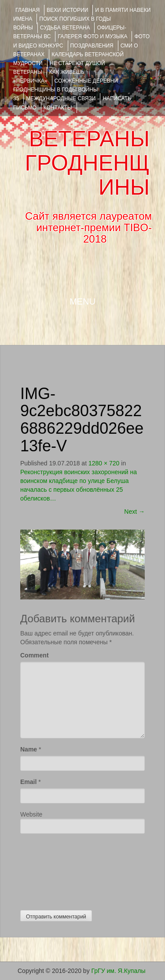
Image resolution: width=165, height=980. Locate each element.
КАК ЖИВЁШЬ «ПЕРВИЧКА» (49, 76)
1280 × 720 (104, 463)
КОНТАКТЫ (58, 108)
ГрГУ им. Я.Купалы (119, 971)
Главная (27, 10)
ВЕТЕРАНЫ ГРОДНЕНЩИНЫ (87, 163)
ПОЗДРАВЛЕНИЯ (92, 46)
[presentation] (56, 870)
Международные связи (61, 98)
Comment (35, 655)
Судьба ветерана (65, 28)
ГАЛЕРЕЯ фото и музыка (92, 36)
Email (28, 782)
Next (134, 512)
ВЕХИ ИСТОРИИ (67, 10)
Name (29, 749)
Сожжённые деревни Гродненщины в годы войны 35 (66, 90)
